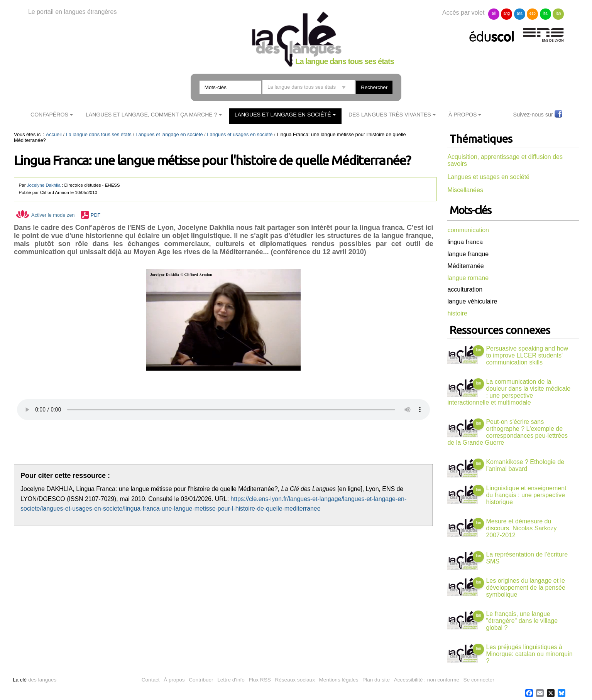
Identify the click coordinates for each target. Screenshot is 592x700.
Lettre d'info (231, 680)
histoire (457, 313)
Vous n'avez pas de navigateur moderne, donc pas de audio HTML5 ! (223, 410)
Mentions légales (339, 680)
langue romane (468, 278)
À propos (174, 680)
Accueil (54, 134)
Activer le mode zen (45, 215)
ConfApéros (49, 115)
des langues (35, 680)
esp (533, 13)
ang (507, 13)
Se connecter (479, 680)
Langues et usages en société (240, 134)
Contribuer (201, 680)
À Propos (463, 115)
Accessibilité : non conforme (427, 680)
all (494, 13)
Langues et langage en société (283, 115)
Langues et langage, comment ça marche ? (151, 115)
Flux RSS (260, 680)
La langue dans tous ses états (99, 134)
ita (545, 13)
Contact (151, 680)
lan (558, 13)
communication (468, 230)
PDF (96, 215)
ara (519, 13)
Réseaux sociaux (295, 680)
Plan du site (376, 680)
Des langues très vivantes (390, 115)
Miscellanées (465, 190)
